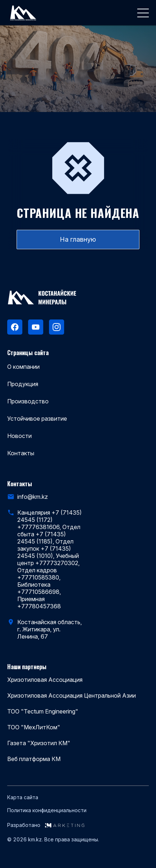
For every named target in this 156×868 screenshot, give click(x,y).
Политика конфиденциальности (47, 810)
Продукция (23, 384)
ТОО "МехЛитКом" (34, 727)
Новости (19, 436)
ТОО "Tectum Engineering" (43, 711)
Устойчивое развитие (37, 419)
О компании (23, 367)
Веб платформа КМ (34, 759)
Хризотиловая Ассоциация (45, 680)
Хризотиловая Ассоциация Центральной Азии (72, 695)
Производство (28, 401)
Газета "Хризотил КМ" (39, 743)
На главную (78, 239)
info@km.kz (33, 497)
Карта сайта (23, 797)
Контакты (21, 453)
